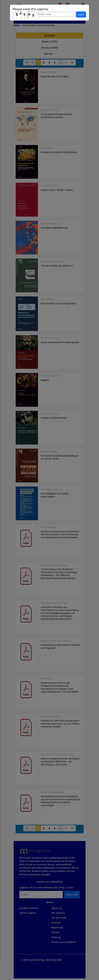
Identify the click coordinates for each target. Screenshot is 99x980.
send (81, 15)
